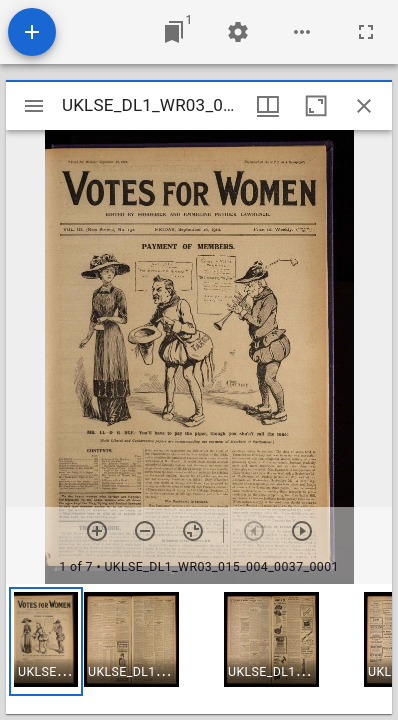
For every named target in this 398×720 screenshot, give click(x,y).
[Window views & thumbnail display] (268, 106)
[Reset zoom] (193, 531)
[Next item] (302, 531)
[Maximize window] (316, 106)
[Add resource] (32, 32)
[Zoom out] (145, 531)
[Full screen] (366, 32)
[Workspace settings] (238, 32)
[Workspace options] (302, 32)
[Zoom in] (97, 531)
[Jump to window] (174, 32)
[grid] (199, 649)
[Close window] (364, 106)
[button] (46, 641)
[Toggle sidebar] (34, 106)
